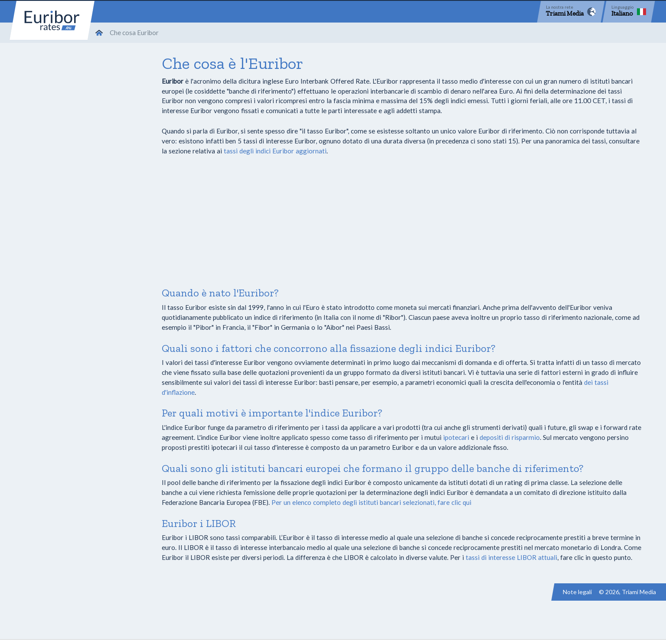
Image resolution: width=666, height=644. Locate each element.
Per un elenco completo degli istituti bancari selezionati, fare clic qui (371, 502)
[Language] (629, 12)
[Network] (571, 12)
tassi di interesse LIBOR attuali (511, 557)
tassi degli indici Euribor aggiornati (275, 151)
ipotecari (456, 437)
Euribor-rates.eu (52, 20)
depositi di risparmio (510, 437)
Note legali (577, 592)
